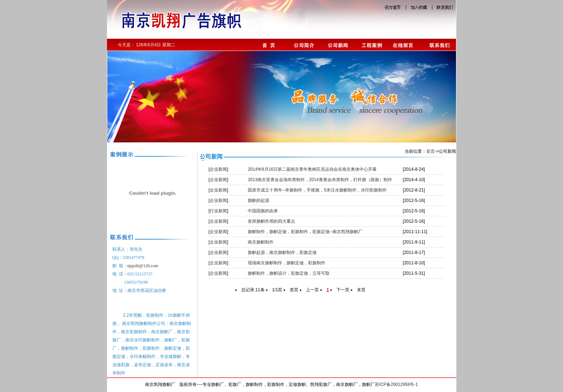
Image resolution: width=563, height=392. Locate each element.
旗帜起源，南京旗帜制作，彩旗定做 (282, 252)
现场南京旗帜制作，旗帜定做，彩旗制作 (287, 263)
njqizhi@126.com (143, 266)
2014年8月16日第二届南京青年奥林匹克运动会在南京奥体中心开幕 (312, 169)
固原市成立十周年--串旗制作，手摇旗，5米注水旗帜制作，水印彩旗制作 (317, 190)
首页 (431, 151)
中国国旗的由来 (263, 211)
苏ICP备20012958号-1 (396, 384)
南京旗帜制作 (261, 242)
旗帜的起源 (259, 200)
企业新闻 (218, 169)
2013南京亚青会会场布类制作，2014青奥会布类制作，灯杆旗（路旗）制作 (320, 180)
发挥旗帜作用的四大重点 (271, 221)
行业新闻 (218, 211)
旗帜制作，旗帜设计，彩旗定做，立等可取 (289, 273)
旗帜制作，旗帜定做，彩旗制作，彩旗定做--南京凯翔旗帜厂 (305, 232)
